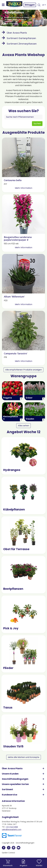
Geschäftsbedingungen (25, 843)
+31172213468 (12, 827)
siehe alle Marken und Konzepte (24, 757)
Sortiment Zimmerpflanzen (19, 44)
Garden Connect (8, 853)
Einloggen (30, 5)
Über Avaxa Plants (14, 33)
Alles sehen (23, 426)
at (44, 5)
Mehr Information (24, 188)
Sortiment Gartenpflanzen (19, 38)
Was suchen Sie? (24, 111)
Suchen (37, 124)
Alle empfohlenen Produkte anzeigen (23, 370)
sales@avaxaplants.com (12, 829)
